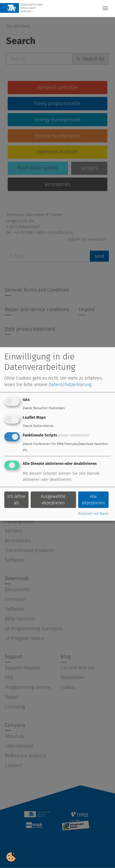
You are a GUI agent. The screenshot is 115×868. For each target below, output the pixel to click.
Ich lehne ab (16, 500)
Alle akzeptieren (93, 500)
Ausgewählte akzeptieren (53, 500)
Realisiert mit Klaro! (93, 514)
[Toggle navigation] (105, 8)
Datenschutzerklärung (70, 385)
